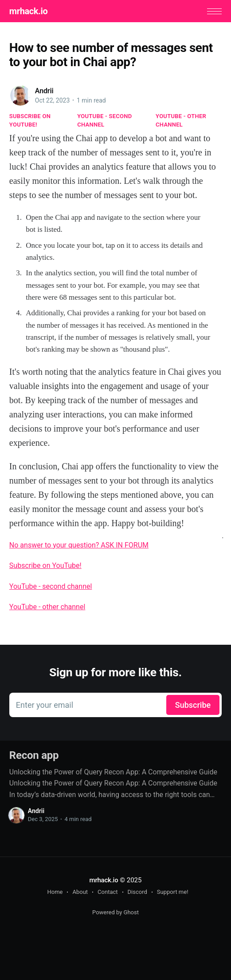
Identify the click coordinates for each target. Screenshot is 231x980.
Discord (137, 892)
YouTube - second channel (104, 120)
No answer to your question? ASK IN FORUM (79, 545)
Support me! (173, 892)
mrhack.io (28, 11)
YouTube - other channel (181, 120)
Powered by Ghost (115, 912)
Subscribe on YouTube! (30, 120)
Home (55, 892)
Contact (108, 892)
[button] (214, 11)
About (80, 892)
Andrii (44, 91)
